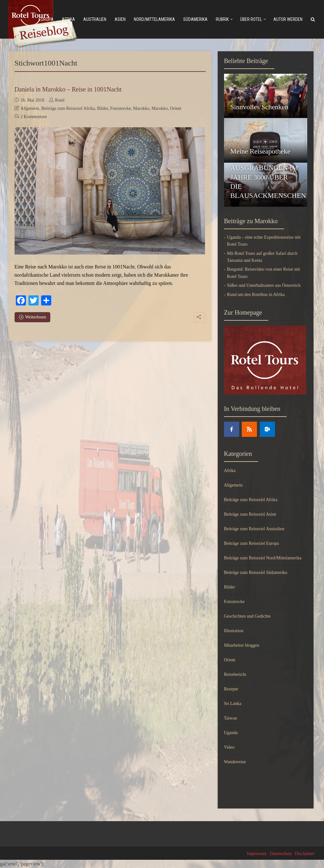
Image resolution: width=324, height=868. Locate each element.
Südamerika (195, 19)
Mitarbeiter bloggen (242, 645)
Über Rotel (251, 19)
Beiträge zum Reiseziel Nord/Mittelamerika (263, 558)
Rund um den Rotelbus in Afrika (256, 295)
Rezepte (231, 689)
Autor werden (288, 19)
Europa (46, 19)
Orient (176, 108)
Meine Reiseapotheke (260, 151)
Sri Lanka (233, 704)
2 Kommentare (34, 117)
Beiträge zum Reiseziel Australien (254, 529)
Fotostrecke (120, 108)
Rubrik (222, 19)
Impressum (257, 854)
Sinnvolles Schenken (259, 107)
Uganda (231, 733)
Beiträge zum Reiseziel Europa (252, 543)
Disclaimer (305, 854)
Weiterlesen (33, 317)
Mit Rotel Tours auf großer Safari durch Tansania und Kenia (262, 257)
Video (229, 747)
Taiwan (231, 718)
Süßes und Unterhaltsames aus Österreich (264, 285)
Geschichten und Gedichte (247, 616)
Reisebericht (235, 674)
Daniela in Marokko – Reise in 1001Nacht (68, 89)
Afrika (68, 19)
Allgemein (30, 108)
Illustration (234, 631)
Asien (120, 19)
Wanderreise (235, 762)
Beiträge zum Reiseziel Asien (250, 514)
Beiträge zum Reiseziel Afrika (68, 108)
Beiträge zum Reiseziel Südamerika (256, 572)
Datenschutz (281, 854)
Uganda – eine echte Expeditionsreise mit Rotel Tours (264, 241)
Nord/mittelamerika (154, 19)
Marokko (141, 108)
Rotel (60, 100)
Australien (95, 19)
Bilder (103, 108)
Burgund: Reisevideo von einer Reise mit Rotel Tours (263, 273)
